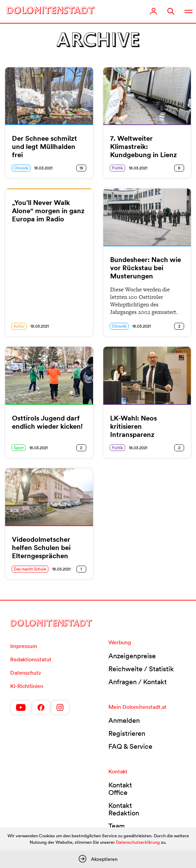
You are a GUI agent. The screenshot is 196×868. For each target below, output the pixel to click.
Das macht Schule (30, 569)
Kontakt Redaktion (124, 809)
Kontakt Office (120, 789)
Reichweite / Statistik (141, 669)
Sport (19, 448)
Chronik (21, 168)
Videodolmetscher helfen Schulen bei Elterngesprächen (41, 548)
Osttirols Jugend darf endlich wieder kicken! (47, 422)
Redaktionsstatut (31, 659)
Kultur (19, 326)
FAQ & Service (130, 746)
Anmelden (124, 720)
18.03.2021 (43, 168)
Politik (117, 168)
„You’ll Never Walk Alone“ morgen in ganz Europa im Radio (48, 211)
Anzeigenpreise (132, 656)
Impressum (24, 646)
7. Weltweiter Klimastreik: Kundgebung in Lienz (144, 147)
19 (81, 168)
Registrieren (127, 733)
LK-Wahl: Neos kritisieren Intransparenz (133, 426)
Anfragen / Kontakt (138, 682)
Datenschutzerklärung (138, 842)
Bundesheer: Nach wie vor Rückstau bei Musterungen (146, 268)
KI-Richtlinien (27, 686)
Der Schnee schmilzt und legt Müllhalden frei (44, 147)
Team (117, 826)
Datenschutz (26, 673)
